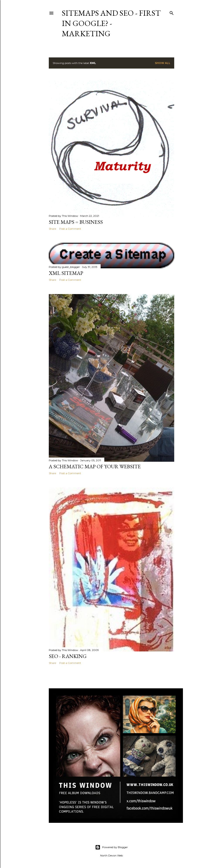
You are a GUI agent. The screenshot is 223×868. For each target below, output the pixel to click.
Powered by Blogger (111, 847)
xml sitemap (66, 273)
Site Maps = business (76, 222)
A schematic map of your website (95, 466)
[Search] (172, 12)
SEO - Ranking (68, 656)
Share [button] (52, 229)
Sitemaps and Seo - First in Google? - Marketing (111, 23)
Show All (163, 63)
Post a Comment (70, 229)
